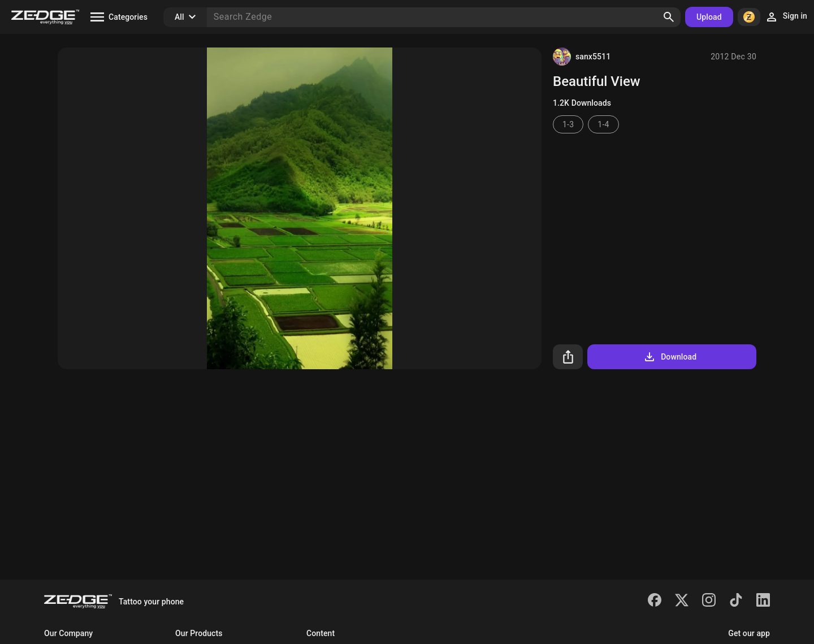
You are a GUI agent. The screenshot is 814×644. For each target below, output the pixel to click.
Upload (709, 17)
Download (670, 357)
